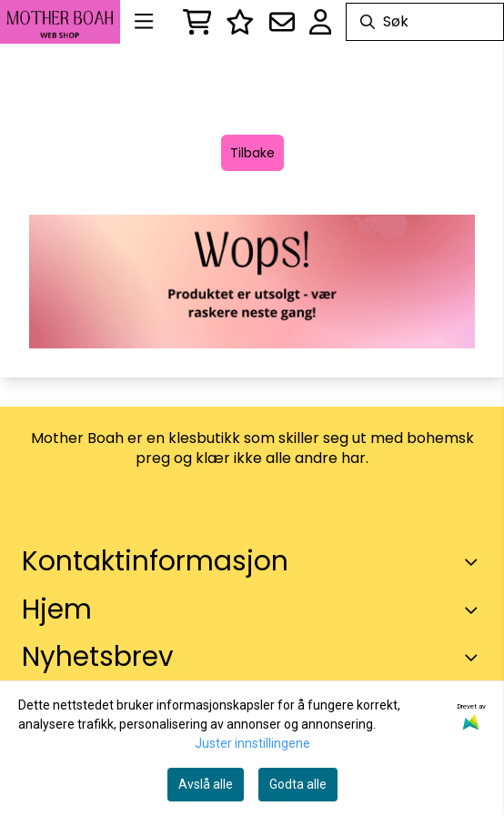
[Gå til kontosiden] (321, 22)
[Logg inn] (240, 22)
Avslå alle (206, 784)
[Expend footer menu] (475, 609)
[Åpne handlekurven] (197, 22)
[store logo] (60, 22)
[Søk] (425, 22)
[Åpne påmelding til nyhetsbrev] (282, 22)
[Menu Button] (144, 21)
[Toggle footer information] (475, 562)
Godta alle (298, 784)
